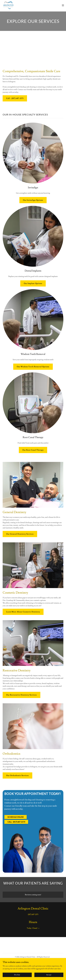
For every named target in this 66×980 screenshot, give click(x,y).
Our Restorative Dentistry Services (21, 695)
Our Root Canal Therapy (33, 450)
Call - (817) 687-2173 (15, 98)
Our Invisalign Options (33, 200)
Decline (17, 975)
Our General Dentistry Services (20, 534)
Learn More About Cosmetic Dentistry (23, 612)
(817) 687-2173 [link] (33, 914)
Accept (49, 975)
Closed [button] (35, 928)
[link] (8, 5)
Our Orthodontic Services (17, 775)
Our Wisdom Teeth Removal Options (33, 367)
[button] (63, 5)
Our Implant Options (33, 283)
